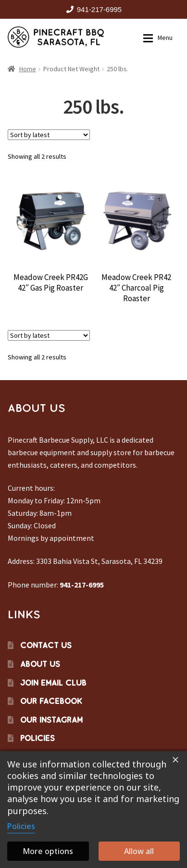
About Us (40, 664)
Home (28, 69)
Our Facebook (51, 701)
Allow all (139, 851)
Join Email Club (53, 683)
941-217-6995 (92, 9)
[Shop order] (49, 135)
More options (48, 851)
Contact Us (46, 645)
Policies (37, 738)
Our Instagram (51, 720)
